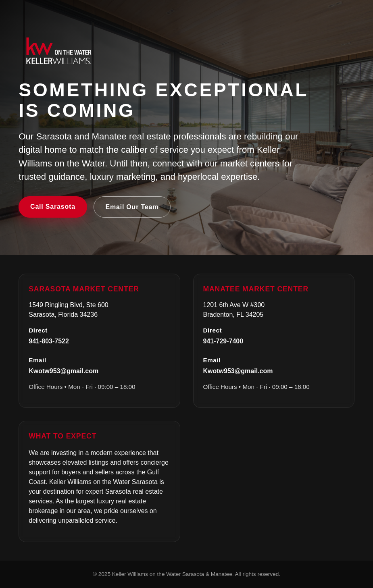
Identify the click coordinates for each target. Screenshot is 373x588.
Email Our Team (132, 207)
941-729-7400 (223, 341)
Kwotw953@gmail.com (64, 371)
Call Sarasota (53, 207)
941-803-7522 (49, 341)
